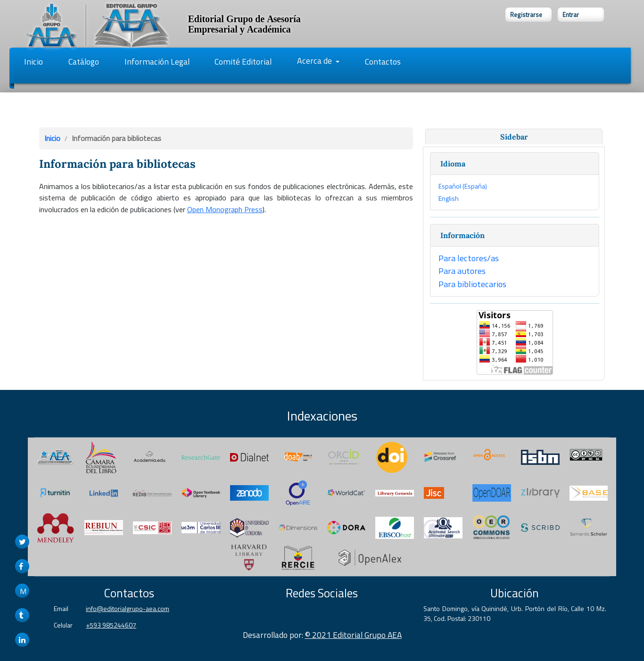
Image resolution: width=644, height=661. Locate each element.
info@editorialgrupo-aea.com (128, 608)
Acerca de (315, 61)
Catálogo (84, 62)
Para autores (462, 271)
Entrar (571, 15)
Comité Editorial (243, 62)
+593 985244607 (111, 625)
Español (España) (463, 186)
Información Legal (157, 62)
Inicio (33, 62)
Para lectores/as (469, 258)
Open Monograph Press (225, 209)
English (449, 198)
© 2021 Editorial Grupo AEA (353, 635)
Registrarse (526, 15)
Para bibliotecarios (472, 284)
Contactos (383, 62)
